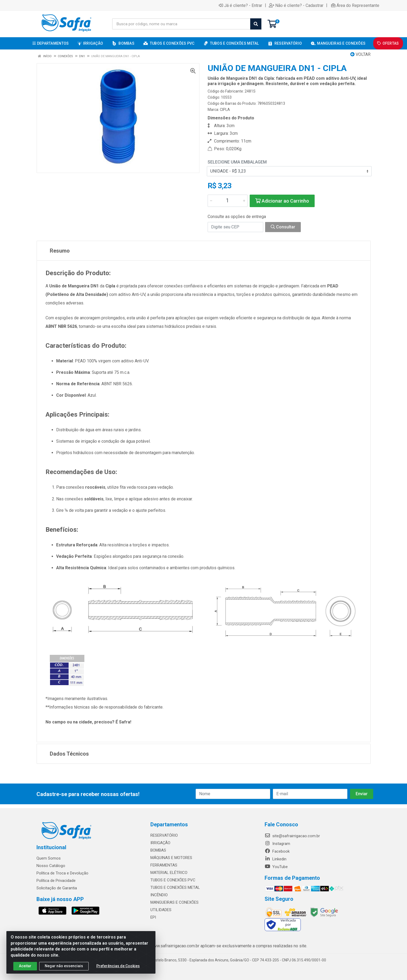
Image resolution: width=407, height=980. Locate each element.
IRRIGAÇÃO (160, 843)
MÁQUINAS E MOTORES (171, 858)
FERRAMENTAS (164, 865)
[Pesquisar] (256, 24)
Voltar (360, 54)
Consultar (283, 227)
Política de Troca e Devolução (62, 873)
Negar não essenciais (64, 966)
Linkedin (276, 859)
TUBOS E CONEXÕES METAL (175, 887)
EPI (153, 917)
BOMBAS (158, 850)
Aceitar (25, 966)
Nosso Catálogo (51, 866)
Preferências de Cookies (118, 966)
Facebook (277, 851)
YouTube (276, 867)
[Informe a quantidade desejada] (228, 201)
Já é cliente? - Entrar (240, 5)
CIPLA (225, 110)
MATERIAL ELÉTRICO (169, 873)
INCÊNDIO (159, 895)
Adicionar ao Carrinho (282, 201)
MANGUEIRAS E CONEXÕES (174, 902)
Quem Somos (49, 858)
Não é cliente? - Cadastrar (296, 5)
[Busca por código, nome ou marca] (181, 24)
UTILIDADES (161, 910)
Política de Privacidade (56, 881)
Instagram (277, 844)
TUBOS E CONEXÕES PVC (173, 880)
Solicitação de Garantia (57, 888)
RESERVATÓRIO (164, 835)
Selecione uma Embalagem (237, 162)
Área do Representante (355, 5)
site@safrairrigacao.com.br (292, 836)
